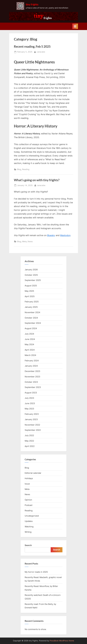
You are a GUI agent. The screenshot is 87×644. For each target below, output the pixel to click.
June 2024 (30, 339)
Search (28, 545)
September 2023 (33, 387)
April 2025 (30, 296)
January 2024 (31, 366)
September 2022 (33, 430)
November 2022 (32, 425)
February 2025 (32, 302)
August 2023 (31, 393)
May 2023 (29, 409)
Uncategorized (32, 516)
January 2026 (31, 270)
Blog (19, 169)
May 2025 (29, 291)
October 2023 (31, 382)
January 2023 (31, 419)
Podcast (29, 505)
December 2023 (32, 371)
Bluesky (51, 235)
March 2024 (30, 355)
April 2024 (30, 350)
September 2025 (33, 280)
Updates (29, 521)
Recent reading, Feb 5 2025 (32, 46)
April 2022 (30, 446)
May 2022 (29, 441)
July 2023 (29, 398)
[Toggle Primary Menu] (75, 26)
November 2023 (32, 377)
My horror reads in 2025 (36, 572)
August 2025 (31, 286)
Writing (28, 532)
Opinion (28, 500)
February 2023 (32, 414)
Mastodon (65, 235)
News (30, 241)
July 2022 (29, 435)
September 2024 (33, 323)
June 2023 (30, 403)
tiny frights (32, 4)
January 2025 (31, 307)
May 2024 (29, 344)
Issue (27, 484)
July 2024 (29, 334)
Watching (29, 527)
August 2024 (31, 328)
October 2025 (31, 275)
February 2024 (32, 361)
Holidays (29, 478)
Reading (26, 169)
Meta (24, 241)
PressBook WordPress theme (62, 641)
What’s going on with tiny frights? (37, 180)
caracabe (41, 52)
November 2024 (32, 312)
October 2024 (31, 318)
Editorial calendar (33, 473)
